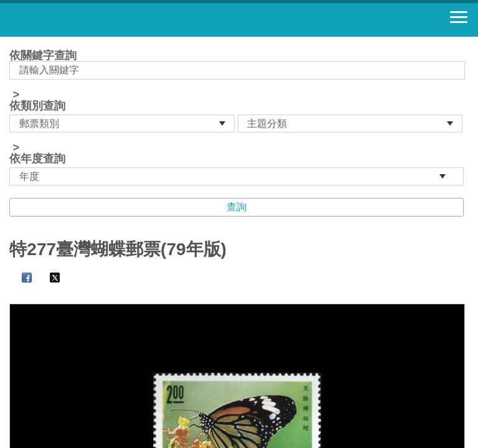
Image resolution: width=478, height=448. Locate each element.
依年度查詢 (37, 159)
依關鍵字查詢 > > (239, 118)
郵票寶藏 (78, 20)
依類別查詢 (37, 106)
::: (13, 42)
